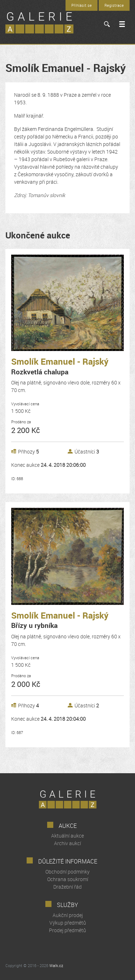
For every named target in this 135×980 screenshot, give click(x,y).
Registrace (114, 5)
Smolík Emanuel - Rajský (60, 366)
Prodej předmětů (67, 930)
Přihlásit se (82, 5)
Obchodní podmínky (67, 872)
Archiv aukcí (67, 843)
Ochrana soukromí (68, 879)
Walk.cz (56, 965)
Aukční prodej (68, 915)
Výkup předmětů (68, 923)
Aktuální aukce (67, 836)
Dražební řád (67, 887)
